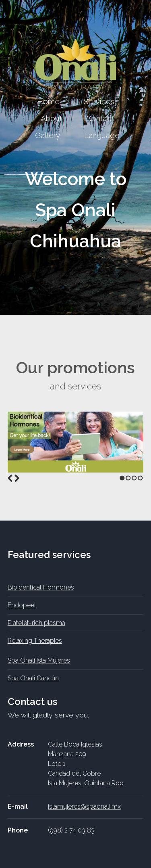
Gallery (48, 135)
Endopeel (22, 605)
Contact (100, 118)
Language (102, 135)
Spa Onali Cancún (33, 678)
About (51, 118)
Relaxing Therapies (35, 641)
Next (17, 478)
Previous (10, 478)
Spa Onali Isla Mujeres (39, 660)
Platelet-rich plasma (36, 623)
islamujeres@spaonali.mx (84, 806)
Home (48, 101)
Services (99, 101)
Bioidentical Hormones (41, 587)
